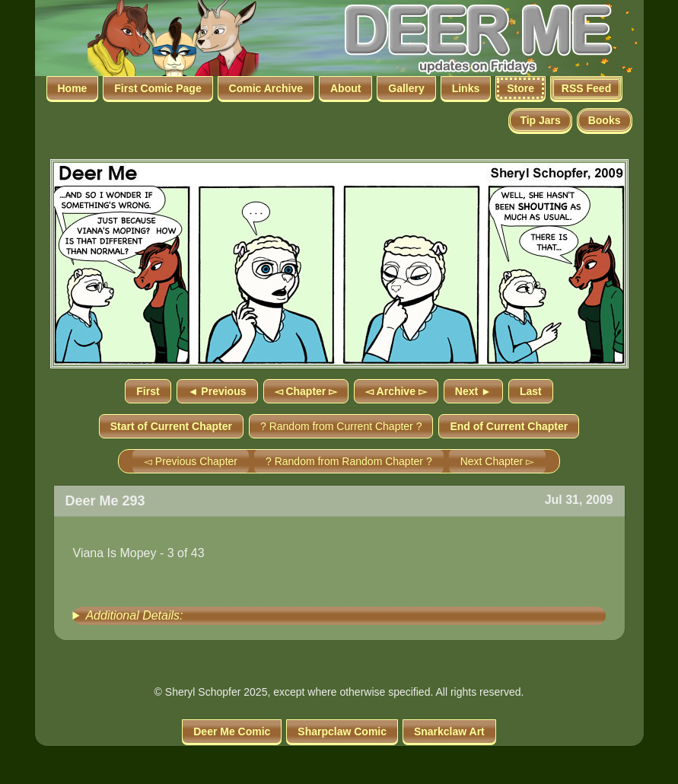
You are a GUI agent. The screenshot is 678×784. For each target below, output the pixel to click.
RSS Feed (586, 88)
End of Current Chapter (509, 426)
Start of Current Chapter (171, 426)
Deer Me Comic (232, 731)
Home (73, 88)
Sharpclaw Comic (342, 731)
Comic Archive (266, 88)
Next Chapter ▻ (497, 461)
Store (520, 88)
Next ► (473, 391)
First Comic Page (158, 88)
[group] (339, 616)
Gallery (406, 88)
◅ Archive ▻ (396, 391)
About (345, 88)
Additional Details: (134, 615)
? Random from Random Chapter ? (349, 461)
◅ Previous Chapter (191, 461)
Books (605, 120)
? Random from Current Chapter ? (341, 426)
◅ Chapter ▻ (306, 391)
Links (466, 88)
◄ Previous (217, 391)
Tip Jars (540, 120)
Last (531, 391)
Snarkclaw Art (449, 731)
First (148, 391)
